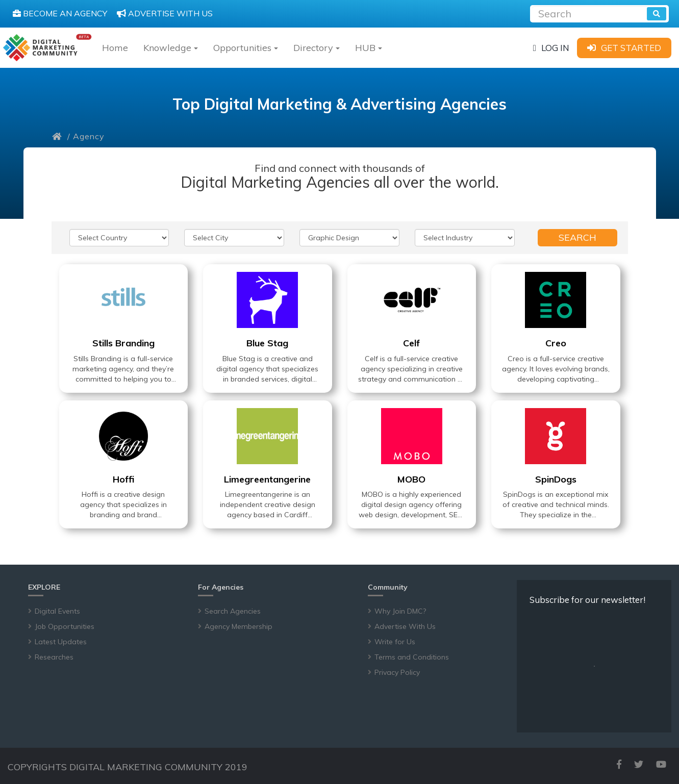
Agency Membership (238, 626)
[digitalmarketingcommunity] (47, 48)
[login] (551, 48)
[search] (657, 14)
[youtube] (661, 764)
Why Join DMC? (400, 611)
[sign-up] (624, 48)
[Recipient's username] (589, 12)
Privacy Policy (397, 672)
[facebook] (619, 764)
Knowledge (171, 48)
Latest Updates (61, 642)
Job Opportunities (65, 626)
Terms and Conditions (412, 657)
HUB (369, 48)
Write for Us (395, 642)
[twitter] (639, 764)
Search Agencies (233, 611)
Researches (54, 657)
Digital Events (57, 611)
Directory (317, 48)
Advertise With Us (405, 626)
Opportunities (246, 48)
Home (115, 48)
